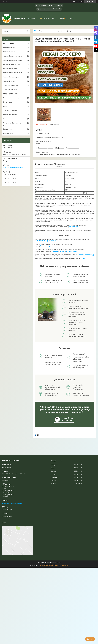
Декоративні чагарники (11, 85)
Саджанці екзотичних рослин (13, 56)
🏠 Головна (32, 18)
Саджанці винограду (10, 69)
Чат (90, 639)
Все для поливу (8, 129)
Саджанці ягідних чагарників (13, 73)
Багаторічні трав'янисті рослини (14, 98)
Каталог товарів (9, 43)
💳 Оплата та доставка (48, 18)
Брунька (56, 251)
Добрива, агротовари (10, 111)
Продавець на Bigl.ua (49, 564)
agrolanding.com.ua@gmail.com (13, 168)
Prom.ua (58, 562)
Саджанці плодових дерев (12, 77)
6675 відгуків (79, 1)
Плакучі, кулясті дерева (11, 94)
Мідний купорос (71, 251)
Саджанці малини (9, 52)
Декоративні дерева (10, 90)
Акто (61, 251)
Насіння (6, 106)
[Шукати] (28, 31)
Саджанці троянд (9, 81)
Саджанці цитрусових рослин (13, 60)
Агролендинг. (74, 227)
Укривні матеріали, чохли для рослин (13, 124)
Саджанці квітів (8, 119)
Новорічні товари (9, 133)
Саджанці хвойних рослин (12, 64)
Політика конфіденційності (61, 566)
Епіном (43, 246)
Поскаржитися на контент (46, 566)
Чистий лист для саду (87, 255)
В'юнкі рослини (8, 102)
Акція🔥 (63, 18)
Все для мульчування (10, 115)
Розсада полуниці (9, 48)
